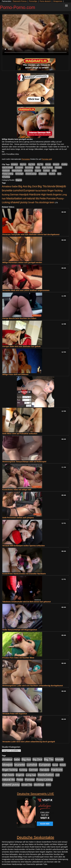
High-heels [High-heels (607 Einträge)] (47, 194)
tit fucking (6, 177)
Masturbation (17, 171)
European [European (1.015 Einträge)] (29, 191)
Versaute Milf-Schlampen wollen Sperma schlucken (24, 546)
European (19, 167)
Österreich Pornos (20, 1)
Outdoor (46, 171)
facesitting (29, 167)
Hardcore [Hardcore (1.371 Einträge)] (35, 194)
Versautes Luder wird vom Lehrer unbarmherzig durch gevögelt (29, 742)
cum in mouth (8, 167)
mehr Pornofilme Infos (10, 154)
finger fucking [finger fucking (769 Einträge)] (55, 191)
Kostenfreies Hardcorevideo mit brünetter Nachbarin (24, 574)
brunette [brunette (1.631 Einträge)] (7, 190)
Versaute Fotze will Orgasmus (15, 714)
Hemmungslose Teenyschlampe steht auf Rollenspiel (24, 462)
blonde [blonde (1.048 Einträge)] (51, 186)
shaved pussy (31, 174)
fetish (38, 167)
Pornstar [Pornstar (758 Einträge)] (51, 198)
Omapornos (58, 1)
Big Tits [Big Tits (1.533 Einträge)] (42, 186)
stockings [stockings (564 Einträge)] (44, 202)
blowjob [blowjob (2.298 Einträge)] (61, 186)
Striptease (43, 174)
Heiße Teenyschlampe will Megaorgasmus (20, 630)
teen (59, 174)
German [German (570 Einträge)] (14, 194)
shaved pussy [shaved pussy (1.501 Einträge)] (19, 202)
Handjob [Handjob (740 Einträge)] (24, 194)
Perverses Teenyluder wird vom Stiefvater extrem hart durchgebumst (31, 234)
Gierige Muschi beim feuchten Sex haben (19, 318)
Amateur (14, 164)
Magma (19, 180)
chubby (64, 164)
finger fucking (47, 167)
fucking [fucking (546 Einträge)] (6, 195)
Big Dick (32, 164)
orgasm (38, 171)
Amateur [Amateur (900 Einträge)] (7, 186)
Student (52, 174)
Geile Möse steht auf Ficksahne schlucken (20, 434)
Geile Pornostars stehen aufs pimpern (18, 518)
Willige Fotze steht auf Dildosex (15, 374)
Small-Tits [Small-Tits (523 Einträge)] (33, 202)
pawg (54, 171)
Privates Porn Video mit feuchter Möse (18, 658)
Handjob (58, 167)
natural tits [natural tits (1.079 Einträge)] (33, 198)
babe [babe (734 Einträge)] (15, 186)
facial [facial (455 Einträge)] (38, 191)
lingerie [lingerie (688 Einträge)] (57, 194)
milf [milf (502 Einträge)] (24, 199)
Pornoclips (33, 1)
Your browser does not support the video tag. (35, 35)
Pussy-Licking (8, 174)
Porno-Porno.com (18, 7)
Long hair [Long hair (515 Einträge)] (31, 775)
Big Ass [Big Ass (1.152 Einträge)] (23, 186)
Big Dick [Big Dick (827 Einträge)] (32, 186)
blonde (48, 164)
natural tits (29, 171)
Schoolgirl (19, 174)
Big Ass (23, 164)
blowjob (56, 164)
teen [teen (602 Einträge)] (52, 202)
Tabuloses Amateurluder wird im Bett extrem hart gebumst (27, 602)
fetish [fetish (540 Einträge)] (44, 191)
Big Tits (40, 164)
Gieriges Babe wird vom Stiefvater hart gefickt (21, 346)
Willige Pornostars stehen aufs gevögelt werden (22, 262)
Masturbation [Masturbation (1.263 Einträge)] (14, 198)
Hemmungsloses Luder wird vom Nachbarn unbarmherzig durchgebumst (33, 686)
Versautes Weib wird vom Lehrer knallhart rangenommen (26, 290)
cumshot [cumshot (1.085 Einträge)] (18, 190)
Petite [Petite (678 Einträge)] (43, 198)
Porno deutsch (45, 1)
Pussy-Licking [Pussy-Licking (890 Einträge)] (45, 780)
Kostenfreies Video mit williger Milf (17, 490)
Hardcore (6, 171)
